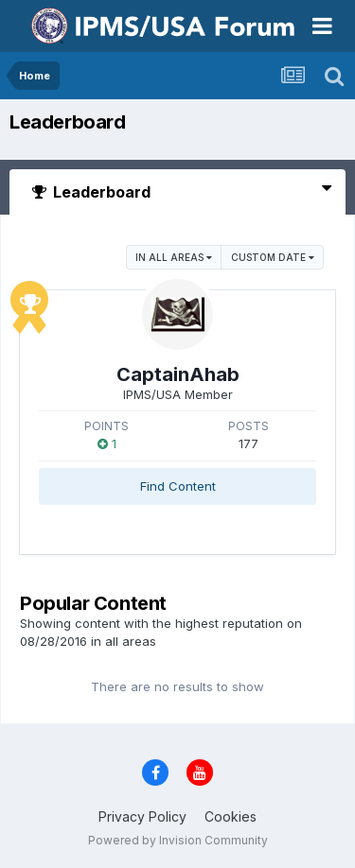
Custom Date (273, 257)
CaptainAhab (178, 374)
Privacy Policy (142, 816)
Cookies (231, 816)
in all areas (174, 257)
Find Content (178, 486)
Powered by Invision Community (178, 840)
